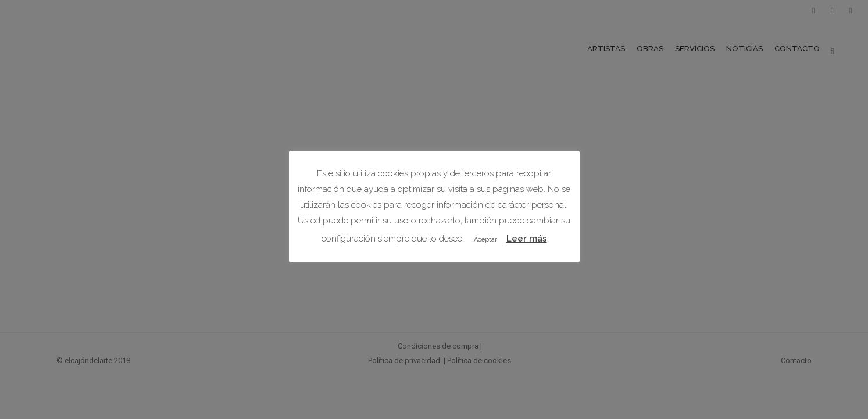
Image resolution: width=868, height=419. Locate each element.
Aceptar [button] (485, 239)
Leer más (527, 239)
